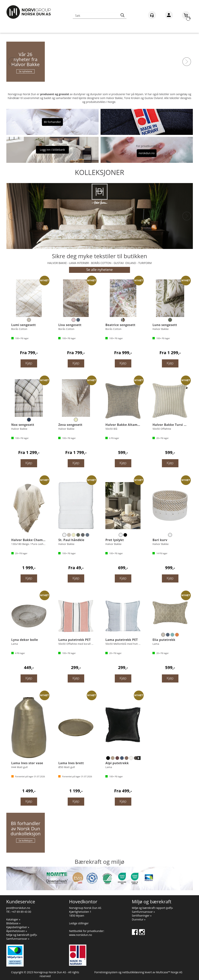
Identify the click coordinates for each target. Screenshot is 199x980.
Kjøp (29, 363)
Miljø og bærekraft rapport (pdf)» (152, 908)
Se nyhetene (25, 71)
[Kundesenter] (152, 15)
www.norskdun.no (80, 935)
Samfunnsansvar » (18, 939)
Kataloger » (13, 919)
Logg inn (169, 16)
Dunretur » (139, 919)
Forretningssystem (106, 972)
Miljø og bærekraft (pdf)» (22, 935)
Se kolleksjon (25, 841)
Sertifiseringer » (142, 916)
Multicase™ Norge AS (169, 972)
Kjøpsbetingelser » (18, 927)
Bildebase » (13, 923)
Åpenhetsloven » (17, 931)
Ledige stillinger (79, 923)
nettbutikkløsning (133, 972)
